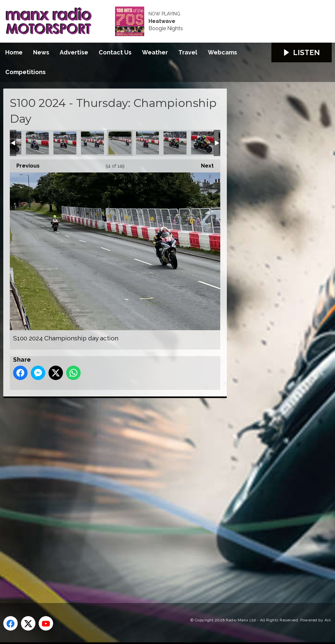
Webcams (222, 52)
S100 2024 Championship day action (37, 143)
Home (14, 52)
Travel (188, 52)
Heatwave (162, 21)
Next (204, 164)
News (41, 52)
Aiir (328, 620)
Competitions (25, 72)
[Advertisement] (126, 493)
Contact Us (115, 52)
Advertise (74, 52)
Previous (25, 164)
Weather (155, 52)
